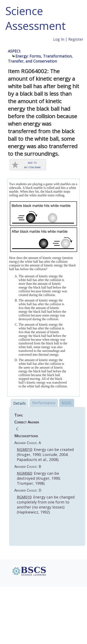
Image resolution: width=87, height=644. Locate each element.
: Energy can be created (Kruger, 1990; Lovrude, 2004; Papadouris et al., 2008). (45, 454)
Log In (59, 39)
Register (76, 39)
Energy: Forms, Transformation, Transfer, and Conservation (40, 59)
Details (20, 403)
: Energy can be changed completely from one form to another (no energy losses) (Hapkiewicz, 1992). (46, 505)
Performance (44, 403)
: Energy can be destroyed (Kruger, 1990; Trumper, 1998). (39, 478)
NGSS (67, 403)
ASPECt (14, 51)
